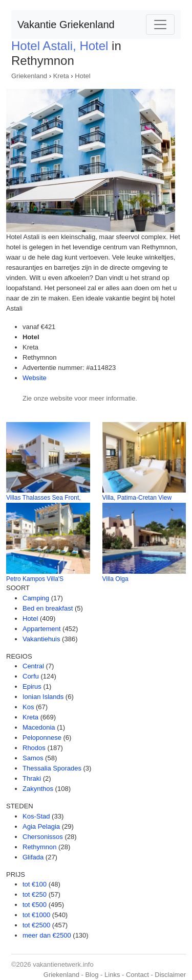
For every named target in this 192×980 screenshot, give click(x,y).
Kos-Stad (36, 816)
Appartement (41, 629)
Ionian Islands (43, 697)
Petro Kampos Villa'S (35, 579)
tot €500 (35, 905)
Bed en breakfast (48, 608)
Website (35, 378)
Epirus (32, 686)
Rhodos (34, 748)
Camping (36, 598)
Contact (137, 975)
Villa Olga (115, 579)
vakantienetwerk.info (63, 964)
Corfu (31, 676)
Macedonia (39, 727)
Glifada (33, 857)
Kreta (61, 76)
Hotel (82, 76)
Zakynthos (38, 789)
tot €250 (35, 894)
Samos (33, 758)
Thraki (32, 778)
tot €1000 (36, 915)
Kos (28, 707)
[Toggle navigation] (160, 25)
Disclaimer (170, 975)
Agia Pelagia (41, 826)
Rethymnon (39, 847)
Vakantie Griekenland (66, 25)
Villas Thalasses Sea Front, (44, 498)
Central (33, 666)
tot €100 (35, 884)
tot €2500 (36, 925)
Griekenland (29, 76)
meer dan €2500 (47, 935)
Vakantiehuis (41, 639)
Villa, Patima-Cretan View (137, 498)
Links (112, 975)
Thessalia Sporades (52, 768)
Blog (92, 975)
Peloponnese (42, 738)
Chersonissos (43, 837)
